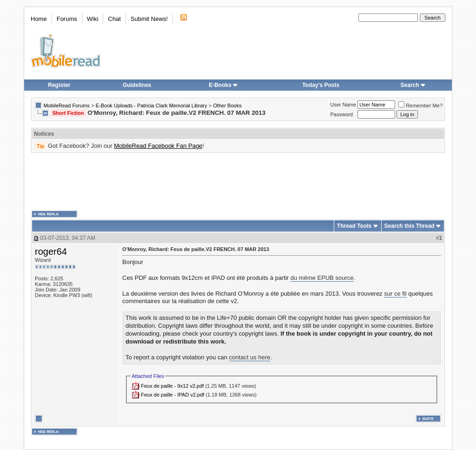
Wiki (93, 19)
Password (342, 114)
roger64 (51, 251)
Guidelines (137, 85)
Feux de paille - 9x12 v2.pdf (172, 386)
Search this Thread (410, 226)
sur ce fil (395, 294)
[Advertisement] (238, 182)
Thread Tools (354, 226)
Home (39, 19)
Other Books (228, 106)
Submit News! (149, 19)
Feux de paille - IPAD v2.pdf (172, 395)
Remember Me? (420, 106)
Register (59, 85)
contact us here (250, 357)
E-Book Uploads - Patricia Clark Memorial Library (152, 106)
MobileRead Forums (67, 106)
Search (413, 85)
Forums (67, 19)
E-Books (223, 85)
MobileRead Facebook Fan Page (158, 146)
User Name (344, 105)
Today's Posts (321, 85)
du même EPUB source (322, 278)
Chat (114, 19)
